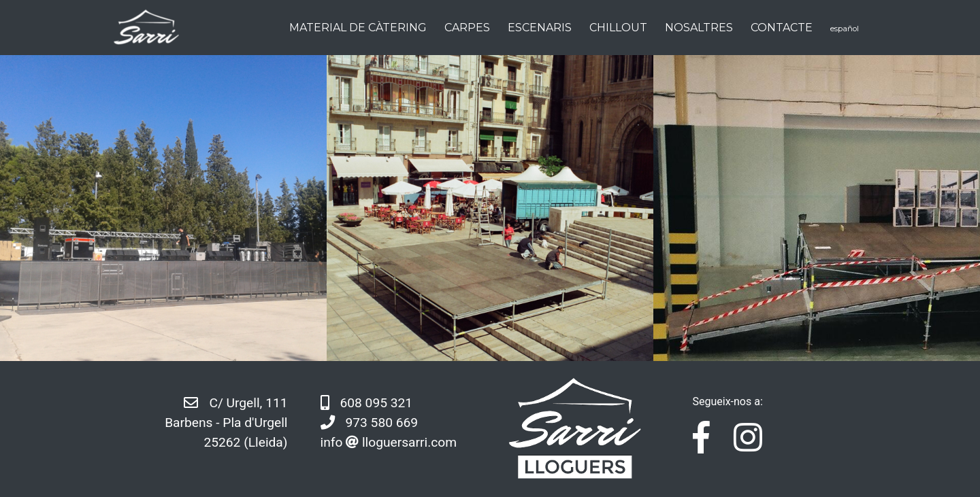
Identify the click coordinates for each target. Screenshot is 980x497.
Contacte (782, 28)
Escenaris (540, 28)
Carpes (467, 28)
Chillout (618, 28)
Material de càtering (358, 28)
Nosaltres (699, 28)
